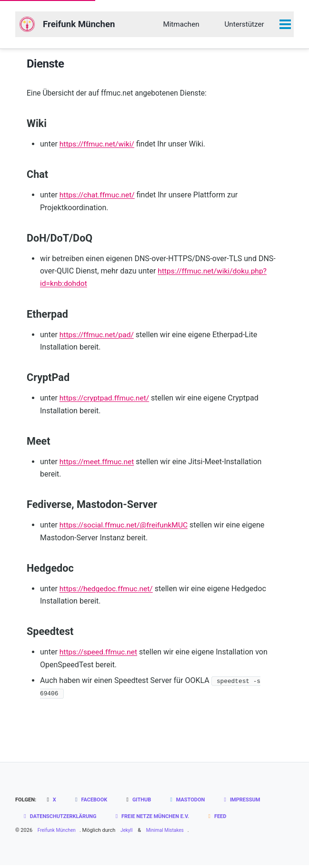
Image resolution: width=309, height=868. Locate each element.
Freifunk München (83, 25)
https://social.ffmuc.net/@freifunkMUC (126, 528)
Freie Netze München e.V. (161, 819)
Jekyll (131, 833)
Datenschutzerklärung (62, 819)
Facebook (93, 803)
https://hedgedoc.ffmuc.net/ (108, 592)
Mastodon (194, 803)
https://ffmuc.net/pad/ (98, 337)
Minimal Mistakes (172, 833)
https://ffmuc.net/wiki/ (98, 147)
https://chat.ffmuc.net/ (98, 198)
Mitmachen (181, 24)
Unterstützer (244, 24)
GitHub (143, 803)
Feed (230, 819)
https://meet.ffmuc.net (98, 464)
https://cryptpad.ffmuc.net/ (106, 401)
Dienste (45, 65)
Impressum (252, 803)
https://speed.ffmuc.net (100, 655)
